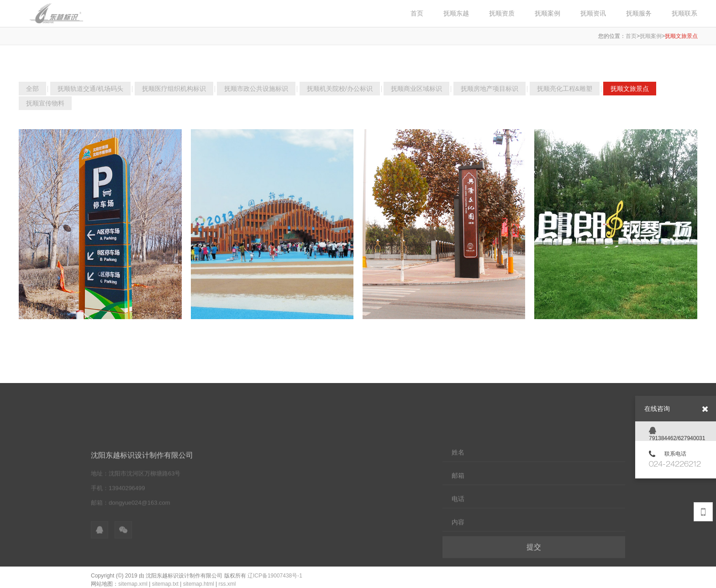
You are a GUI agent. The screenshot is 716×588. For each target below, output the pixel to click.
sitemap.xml (133, 584)
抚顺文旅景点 (681, 36)
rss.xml (227, 584)
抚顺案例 (651, 36)
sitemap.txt (165, 584)
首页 (631, 36)
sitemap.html (199, 584)
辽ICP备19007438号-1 (275, 576)
